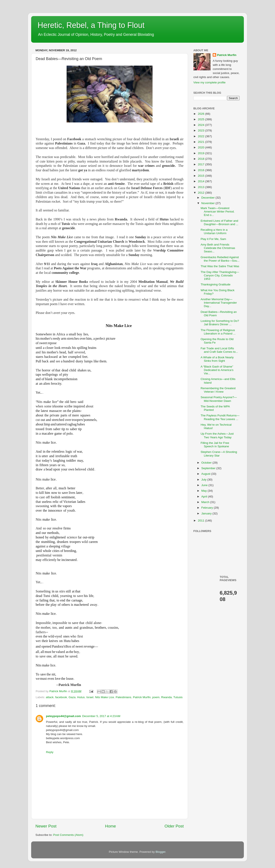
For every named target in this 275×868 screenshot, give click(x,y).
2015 (202, 176)
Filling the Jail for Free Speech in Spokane (215, 445)
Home (110, 826)
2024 (202, 125)
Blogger (160, 852)
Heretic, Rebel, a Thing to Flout (91, 25)
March (206, 502)
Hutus (81, 697)
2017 (202, 164)
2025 (202, 119)
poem (156, 697)
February (208, 508)
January (207, 513)
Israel (90, 697)
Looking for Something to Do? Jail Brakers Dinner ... (220, 323)
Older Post (174, 826)
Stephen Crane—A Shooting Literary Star (219, 454)
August (206, 474)
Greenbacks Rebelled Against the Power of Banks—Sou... (220, 259)
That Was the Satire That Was (220, 266)
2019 (202, 153)
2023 (202, 130)
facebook (61, 697)
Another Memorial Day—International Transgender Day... (219, 303)
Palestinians (123, 697)
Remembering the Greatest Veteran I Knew (218, 390)
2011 (202, 521)
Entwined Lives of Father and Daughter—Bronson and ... (220, 222)
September (209, 468)
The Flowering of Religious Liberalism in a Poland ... (218, 332)
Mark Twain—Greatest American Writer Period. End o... (218, 212)
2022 (202, 136)
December (208, 198)
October (207, 463)
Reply (50, 752)
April (205, 497)
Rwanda (167, 697)
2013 (202, 187)
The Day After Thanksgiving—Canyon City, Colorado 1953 (220, 275)
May (204, 491)
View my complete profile (209, 82)
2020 (202, 147)
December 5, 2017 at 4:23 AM (101, 716)
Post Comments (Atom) (68, 835)
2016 (202, 170)
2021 (202, 142)
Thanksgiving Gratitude (216, 284)
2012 (202, 193)
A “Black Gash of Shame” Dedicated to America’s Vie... (217, 370)
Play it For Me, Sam (213, 239)
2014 (202, 181)
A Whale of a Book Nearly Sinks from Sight (217, 359)
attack (50, 697)
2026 (202, 114)
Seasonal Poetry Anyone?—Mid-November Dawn (219, 399)
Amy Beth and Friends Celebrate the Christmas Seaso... (218, 248)
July (204, 480)
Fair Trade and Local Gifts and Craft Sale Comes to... (219, 350)
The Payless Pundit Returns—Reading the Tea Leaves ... (220, 417)
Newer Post (46, 826)
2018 (202, 159)
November (208, 203)
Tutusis (178, 697)
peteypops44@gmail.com (63, 716)
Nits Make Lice (105, 697)
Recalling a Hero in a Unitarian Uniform (214, 231)
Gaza (72, 697)
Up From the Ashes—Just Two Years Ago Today (217, 435)
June (205, 485)
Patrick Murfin (142, 697)
